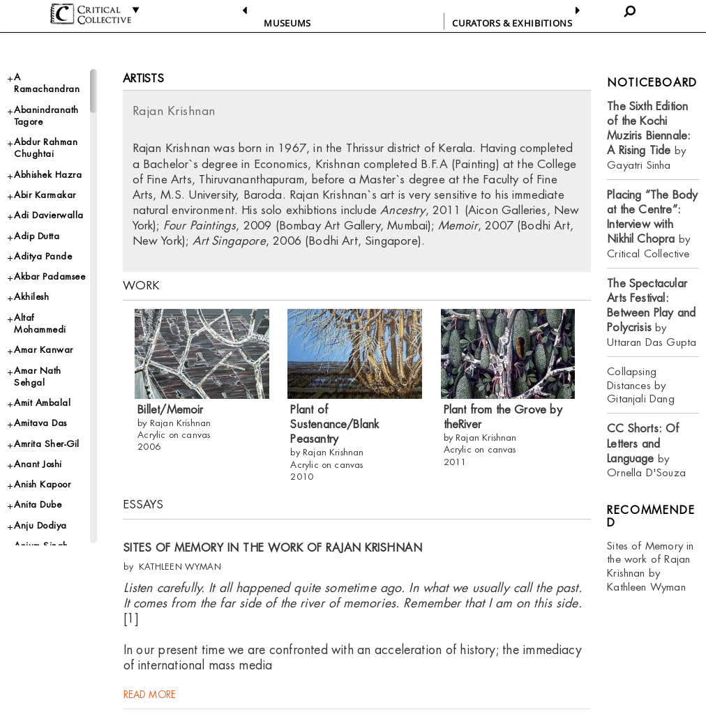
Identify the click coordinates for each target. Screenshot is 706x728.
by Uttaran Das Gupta (652, 313)
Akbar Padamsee (50, 276)
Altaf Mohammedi (40, 324)
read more (150, 699)
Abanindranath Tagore (46, 116)
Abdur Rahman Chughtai (46, 148)
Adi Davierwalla (49, 215)
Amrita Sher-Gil (47, 444)
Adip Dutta (37, 236)
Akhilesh (31, 297)
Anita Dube (38, 505)
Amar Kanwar (44, 350)
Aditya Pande (43, 256)
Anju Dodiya (40, 525)
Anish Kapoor (42, 484)
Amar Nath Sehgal (38, 377)
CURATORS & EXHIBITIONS (512, 23)
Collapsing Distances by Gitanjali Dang (641, 385)
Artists (143, 78)
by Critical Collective (652, 224)
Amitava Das (40, 423)
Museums (287, 23)
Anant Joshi (38, 464)
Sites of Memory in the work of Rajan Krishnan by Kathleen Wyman (650, 567)
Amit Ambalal (42, 403)
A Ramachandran (47, 83)
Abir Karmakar (45, 195)
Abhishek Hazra (48, 175)
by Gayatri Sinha (649, 136)
